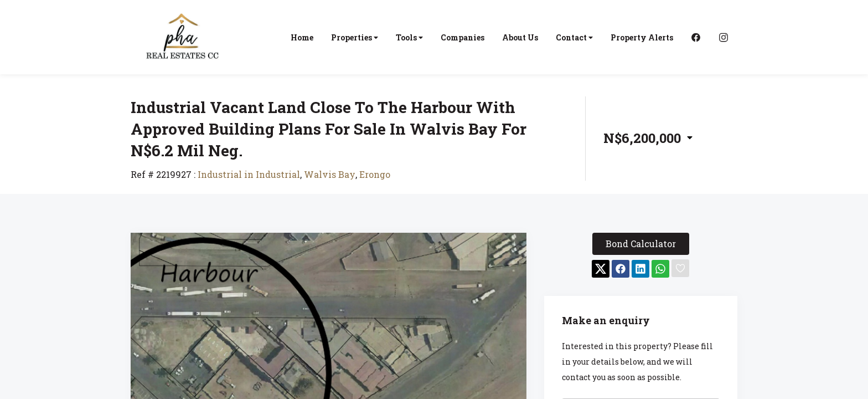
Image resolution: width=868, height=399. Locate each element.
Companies (463, 37)
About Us (520, 37)
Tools (409, 37)
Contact (574, 37)
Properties (355, 37)
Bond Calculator (641, 244)
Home (302, 37)
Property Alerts (642, 37)
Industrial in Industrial (249, 174)
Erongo (375, 174)
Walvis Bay (330, 174)
